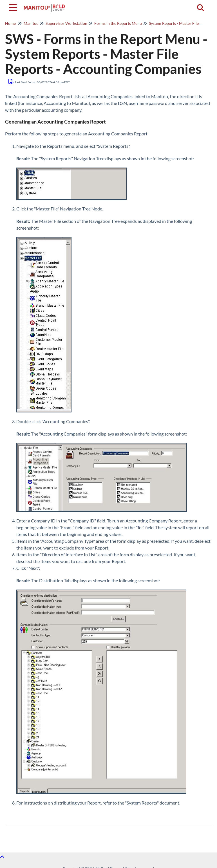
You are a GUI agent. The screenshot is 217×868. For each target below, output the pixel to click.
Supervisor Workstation (66, 23)
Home (10, 23)
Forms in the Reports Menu (118, 23)
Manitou (31, 23)
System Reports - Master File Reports (181, 23)
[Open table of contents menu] (14, 7)
